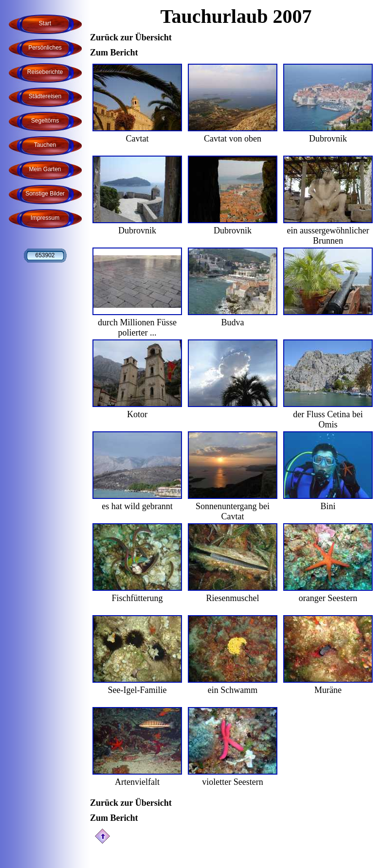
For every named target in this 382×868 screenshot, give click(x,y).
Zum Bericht (114, 53)
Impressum (45, 218)
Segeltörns (45, 121)
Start (45, 23)
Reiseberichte (45, 72)
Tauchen (45, 145)
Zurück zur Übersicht (131, 37)
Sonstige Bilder (45, 194)
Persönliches (45, 48)
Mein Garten (45, 169)
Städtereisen (45, 96)
